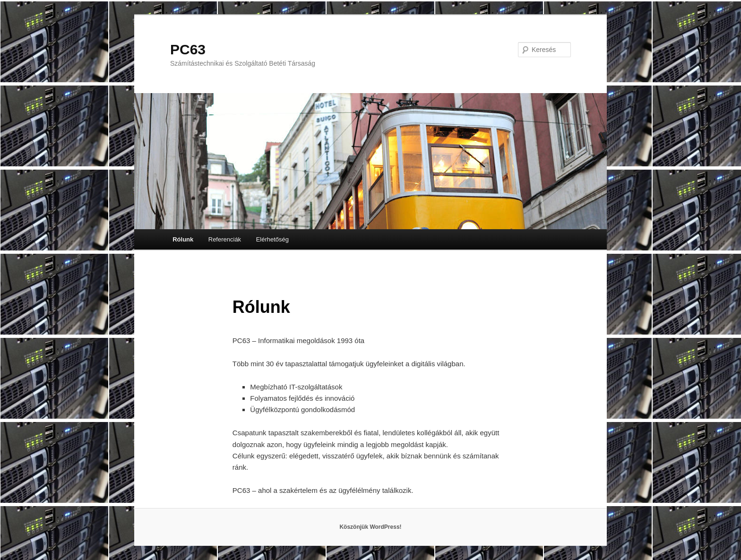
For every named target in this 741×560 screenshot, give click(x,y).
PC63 (188, 49)
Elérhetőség (272, 239)
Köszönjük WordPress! (370, 527)
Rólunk (183, 239)
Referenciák (225, 239)
